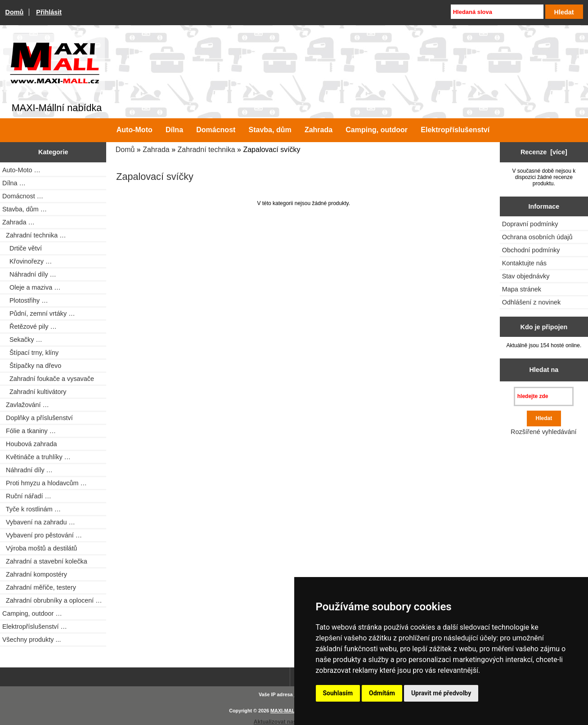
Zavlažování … (26, 405)
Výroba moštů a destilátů (40, 548)
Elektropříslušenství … (35, 627)
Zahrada (156, 150)
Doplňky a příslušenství (38, 418)
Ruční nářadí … (27, 496)
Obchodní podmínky (531, 250)
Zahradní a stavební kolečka (45, 561)
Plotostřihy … (25, 300)
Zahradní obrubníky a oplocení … (52, 600)
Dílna (174, 130)
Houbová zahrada (30, 444)
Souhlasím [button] (338, 693)
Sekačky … (22, 340)
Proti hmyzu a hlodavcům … (45, 483)
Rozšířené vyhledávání (543, 432)
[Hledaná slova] (497, 12)
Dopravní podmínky (530, 224)
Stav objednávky (526, 276)
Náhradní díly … (29, 274)
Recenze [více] (544, 152)
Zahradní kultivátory (34, 392)
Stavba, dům (270, 130)
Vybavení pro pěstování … (42, 535)
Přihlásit (49, 12)
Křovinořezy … (27, 261)
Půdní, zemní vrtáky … (39, 313)
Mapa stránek (522, 289)
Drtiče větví (22, 248)
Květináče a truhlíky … (36, 457)
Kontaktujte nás (524, 263)
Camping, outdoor (377, 130)
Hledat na (544, 370)
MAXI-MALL (284, 711)
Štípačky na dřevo (32, 366)
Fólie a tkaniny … (29, 431)
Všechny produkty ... (31, 640)
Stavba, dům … (25, 209)
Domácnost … (23, 196)
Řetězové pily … (29, 327)
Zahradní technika (206, 150)
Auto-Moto (135, 130)
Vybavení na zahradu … (39, 522)
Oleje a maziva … (31, 287)
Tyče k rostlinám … (31, 509)
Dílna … (14, 183)
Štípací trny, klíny (30, 353)
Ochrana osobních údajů (537, 237)
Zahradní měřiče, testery (39, 587)
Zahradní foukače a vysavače (48, 379)
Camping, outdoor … (32, 613)
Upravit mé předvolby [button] (441, 693)
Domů (15, 12)
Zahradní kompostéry (35, 574)
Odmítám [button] (382, 693)
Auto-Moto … (21, 170)
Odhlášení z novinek (531, 302)
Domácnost (216, 130)
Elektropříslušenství (455, 130)
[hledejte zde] (544, 396)
